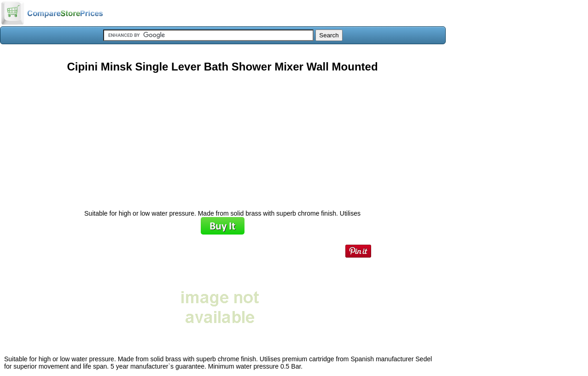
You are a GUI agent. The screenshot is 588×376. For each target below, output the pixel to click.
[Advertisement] (222, 138)
